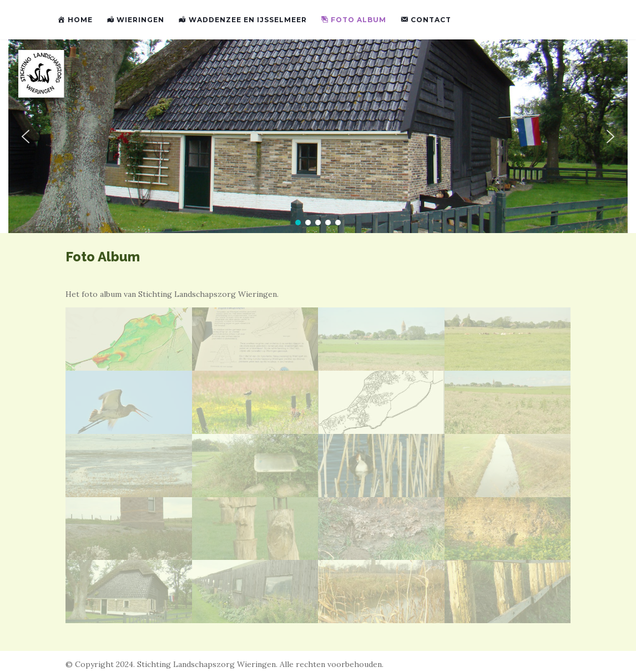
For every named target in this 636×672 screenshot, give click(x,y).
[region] (318, 136)
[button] (26, 137)
